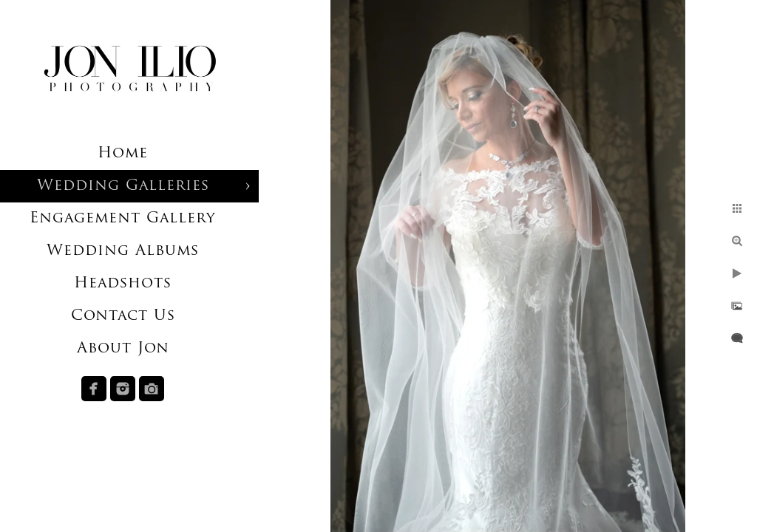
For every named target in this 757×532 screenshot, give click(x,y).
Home (123, 154)
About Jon (123, 349)
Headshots (123, 284)
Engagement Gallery (123, 219)
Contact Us (123, 316)
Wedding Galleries (123, 186)
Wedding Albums (123, 251)
